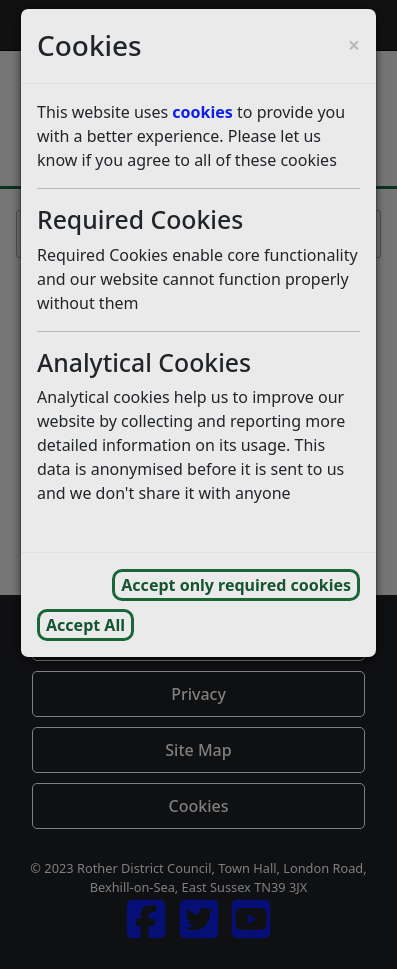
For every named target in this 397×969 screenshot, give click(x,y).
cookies (202, 112)
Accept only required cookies (236, 585)
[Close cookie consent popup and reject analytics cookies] (354, 45)
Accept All (85, 625)
